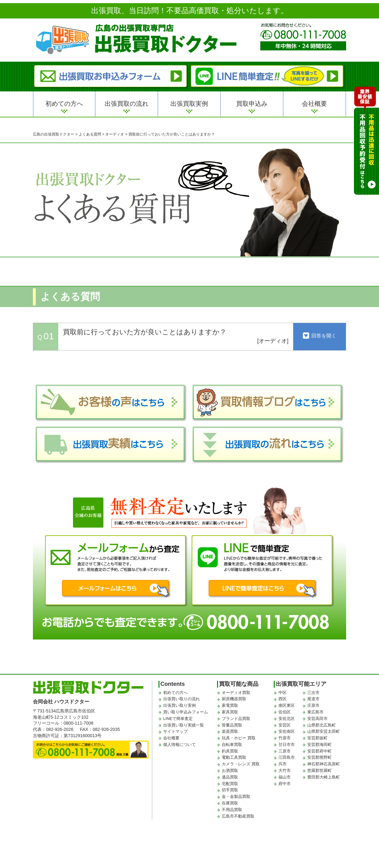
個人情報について (179, 745)
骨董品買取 (232, 725)
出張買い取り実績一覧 (184, 725)
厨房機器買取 (234, 699)
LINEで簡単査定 (178, 719)
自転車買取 (232, 745)
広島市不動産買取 (238, 816)
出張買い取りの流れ (182, 699)
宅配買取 (230, 784)
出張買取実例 (189, 104)
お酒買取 (230, 770)
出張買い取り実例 (179, 705)
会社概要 (314, 104)
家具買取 (230, 712)
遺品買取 (230, 777)
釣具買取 (230, 751)
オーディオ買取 (236, 693)
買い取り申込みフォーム (186, 712)
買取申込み (252, 104)
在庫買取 (230, 803)
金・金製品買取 (236, 796)
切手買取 (230, 790)
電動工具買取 (234, 757)
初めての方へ (64, 104)
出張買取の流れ (127, 104)
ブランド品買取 (236, 719)
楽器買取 (230, 731)
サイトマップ (175, 731)
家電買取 (230, 705)
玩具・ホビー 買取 (239, 738)
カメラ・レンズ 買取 (241, 764)
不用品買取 (232, 810)
